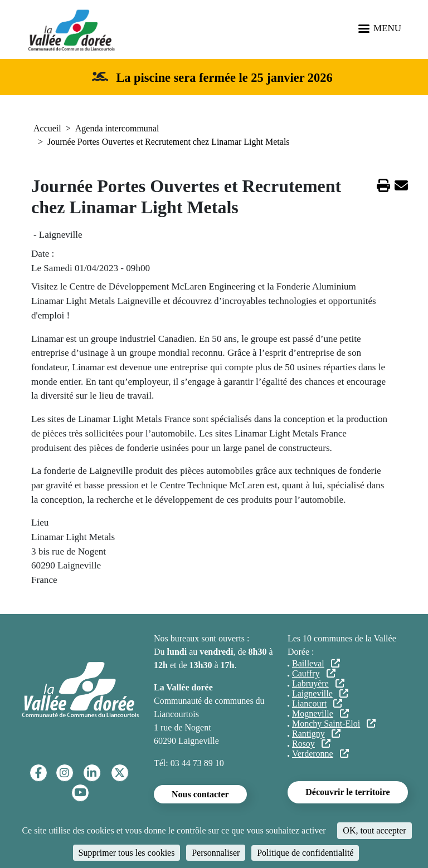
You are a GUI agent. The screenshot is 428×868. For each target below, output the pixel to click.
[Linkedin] (92, 773)
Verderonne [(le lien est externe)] (320, 754)
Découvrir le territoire (347, 792)
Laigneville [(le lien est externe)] (320, 693)
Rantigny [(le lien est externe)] (316, 734)
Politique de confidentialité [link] (305, 853)
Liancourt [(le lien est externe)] (317, 703)
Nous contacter (200, 794)
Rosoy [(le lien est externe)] (311, 744)
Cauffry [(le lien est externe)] (314, 673)
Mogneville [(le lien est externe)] (320, 713)
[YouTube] (80, 793)
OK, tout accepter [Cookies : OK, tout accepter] (374, 830)
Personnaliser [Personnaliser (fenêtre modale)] (216, 853)
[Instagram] (64, 773)
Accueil (47, 128)
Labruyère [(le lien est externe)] (318, 683)
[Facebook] (38, 773)
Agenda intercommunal (117, 128)
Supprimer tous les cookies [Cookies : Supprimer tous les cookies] (127, 853)
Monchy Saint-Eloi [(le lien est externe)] (334, 724)
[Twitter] (120, 773)
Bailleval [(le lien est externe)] (316, 663)
